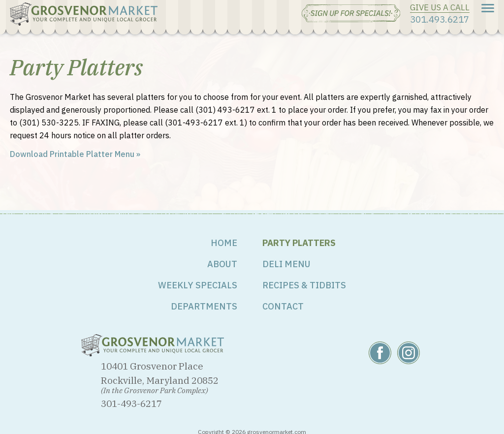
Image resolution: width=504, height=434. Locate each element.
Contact (283, 306)
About (222, 264)
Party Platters (299, 243)
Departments (204, 306)
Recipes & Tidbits (304, 285)
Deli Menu (286, 264)
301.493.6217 (440, 19)
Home (224, 243)
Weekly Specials (198, 285)
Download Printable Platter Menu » (75, 154)
